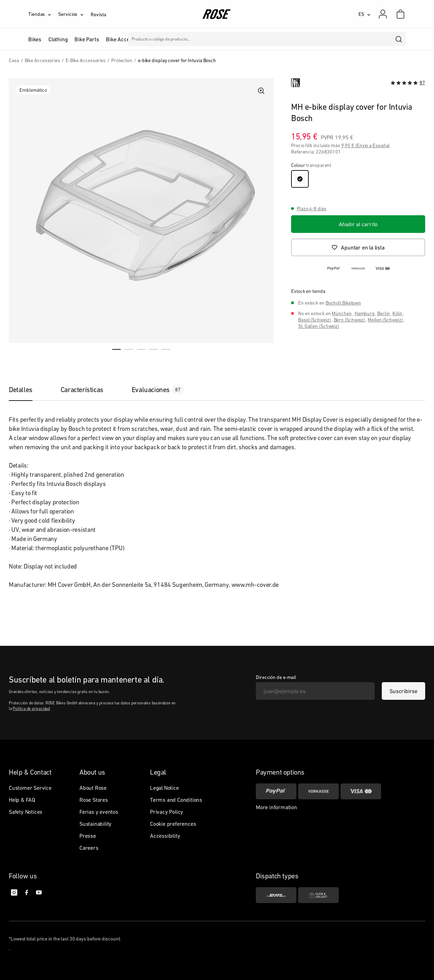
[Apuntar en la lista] (358, 247)
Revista (98, 14)
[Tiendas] (43, 14)
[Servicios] (74, 14)
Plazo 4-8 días (312, 209)
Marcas (187, 39)
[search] (399, 39)
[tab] (28, 390)
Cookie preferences (173, 824)
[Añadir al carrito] (358, 224)
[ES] (364, 14)
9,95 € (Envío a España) (366, 145)
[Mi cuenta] (383, 14)
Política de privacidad (31, 709)
